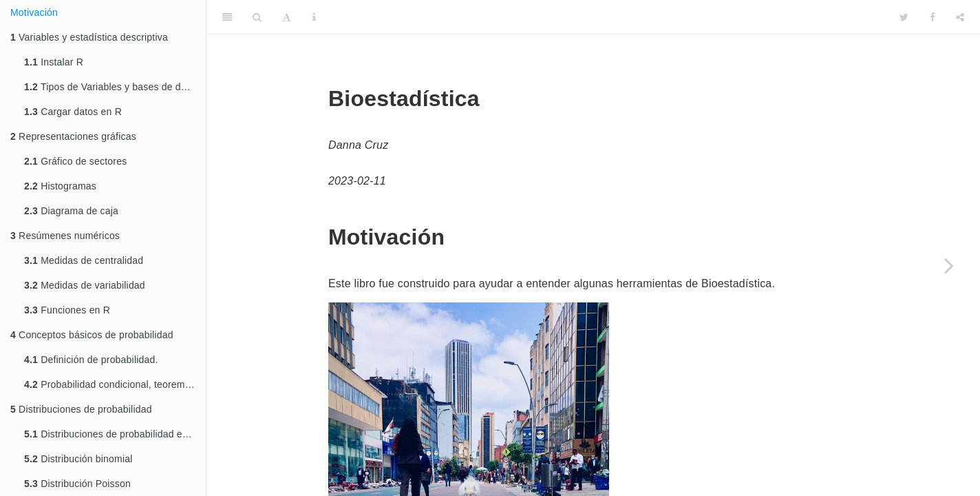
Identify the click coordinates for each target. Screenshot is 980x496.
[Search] (257, 17)
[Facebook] (933, 17)
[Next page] (949, 265)
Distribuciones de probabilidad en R (111, 434)
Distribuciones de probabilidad (81, 409)
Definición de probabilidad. (91, 360)
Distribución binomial (78, 459)
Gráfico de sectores (75, 161)
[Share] (960, 17)
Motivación (34, 12)
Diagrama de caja (71, 211)
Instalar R (54, 62)
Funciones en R (67, 310)
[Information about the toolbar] (314, 17)
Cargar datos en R (73, 112)
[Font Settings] (287, 17)
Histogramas (60, 186)
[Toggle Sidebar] (227, 17)
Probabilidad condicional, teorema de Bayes (115, 384)
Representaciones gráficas (73, 136)
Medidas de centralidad (84, 260)
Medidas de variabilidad (85, 285)
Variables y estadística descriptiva (89, 37)
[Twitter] (904, 17)
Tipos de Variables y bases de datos (112, 87)
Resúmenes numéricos (65, 236)
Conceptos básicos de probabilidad (92, 335)
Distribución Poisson (77, 484)
